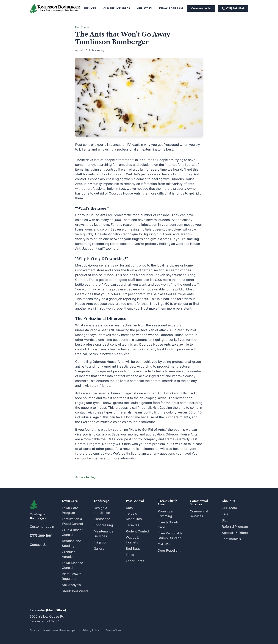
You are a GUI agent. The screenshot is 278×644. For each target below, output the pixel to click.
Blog (225, 520)
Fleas (130, 555)
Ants (129, 508)
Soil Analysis (71, 585)
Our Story (145, 8)
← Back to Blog (85, 477)
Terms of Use (113, 630)
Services (90, 8)
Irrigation (101, 542)
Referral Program (235, 527)
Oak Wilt (164, 544)
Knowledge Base (171, 8)
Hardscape (102, 519)
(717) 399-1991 (233, 8)
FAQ (225, 514)
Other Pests (135, 561)
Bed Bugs (133, 549)
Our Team (229, 508)
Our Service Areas (117, 8)
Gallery (99, 549)
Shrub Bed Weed (75, 591)
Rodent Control (137, 531)
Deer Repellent (169, 550)
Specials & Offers (235, 533)
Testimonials (231, 539)
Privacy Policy (91, 630)
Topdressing (103, 525)
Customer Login (201, 8)
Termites (133, 525)
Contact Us (38, 545)
